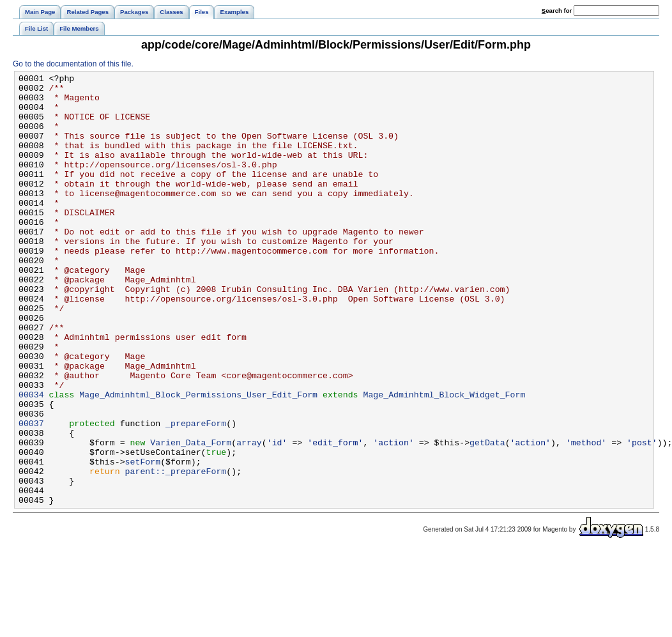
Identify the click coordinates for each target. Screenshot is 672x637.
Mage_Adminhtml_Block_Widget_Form (444, 459)
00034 (31, 459)
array (249, 517)
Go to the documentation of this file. (73, 64)
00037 (31, 494)
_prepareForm (196, 494)
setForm (143, 540)
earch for (557, 11)
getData (487, 517)
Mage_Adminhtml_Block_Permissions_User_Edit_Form (198, 459)
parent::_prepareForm (176, 551)
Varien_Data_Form (191, 517)
